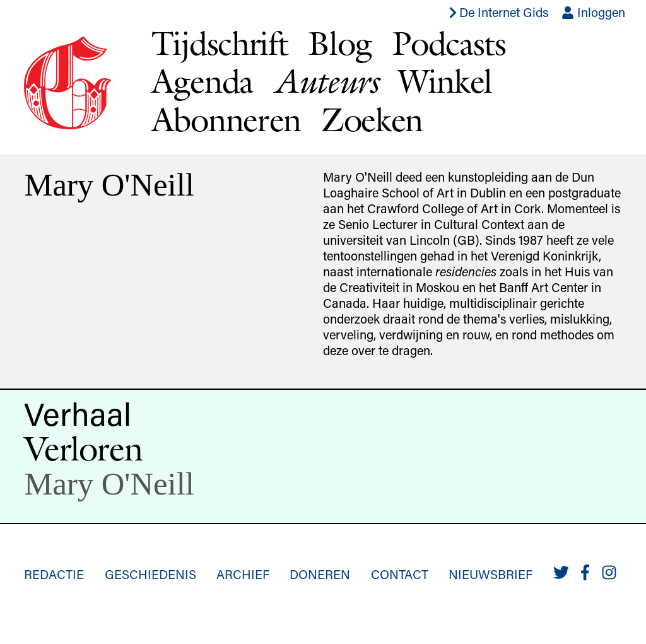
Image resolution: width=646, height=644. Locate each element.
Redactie (54, 574)
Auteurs (326, 81)
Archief (243, 574)
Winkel (445, 81)
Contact (400, 574)
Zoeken (372, 120)
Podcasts (449, 43)
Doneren (320, 574)
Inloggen (593, 12)
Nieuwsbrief (490, 574)
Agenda (202, 81)
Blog (340, 43)
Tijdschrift (220, 43)
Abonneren (226, 120)
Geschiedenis (150, 574)
